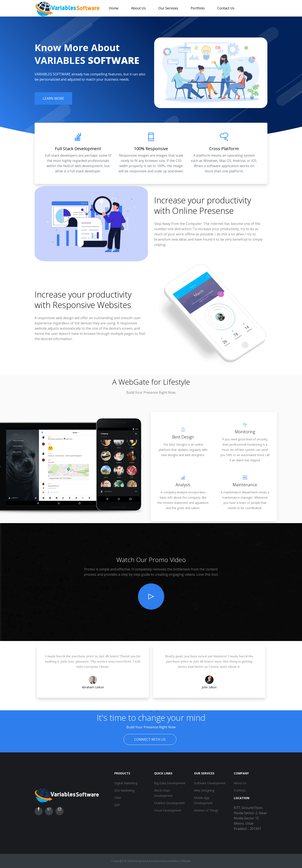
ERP (117, 805)
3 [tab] (157, 711)
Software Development (210, 783)
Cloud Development (168, 810)
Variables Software (179, 861)
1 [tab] (145, 711)
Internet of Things (206, 810)
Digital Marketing (126, 783)
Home (114, 8)
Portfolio (198, 8)
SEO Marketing (124, 790)
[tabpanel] (93, 676)
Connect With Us (150, 739)
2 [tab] (151, 711)
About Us (138, 8)
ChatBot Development (169, 803)
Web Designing (204, 790)
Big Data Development (170, 783)
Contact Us (226, 8)
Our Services (168, 8)
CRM (118, 798)
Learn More (53, 98)
